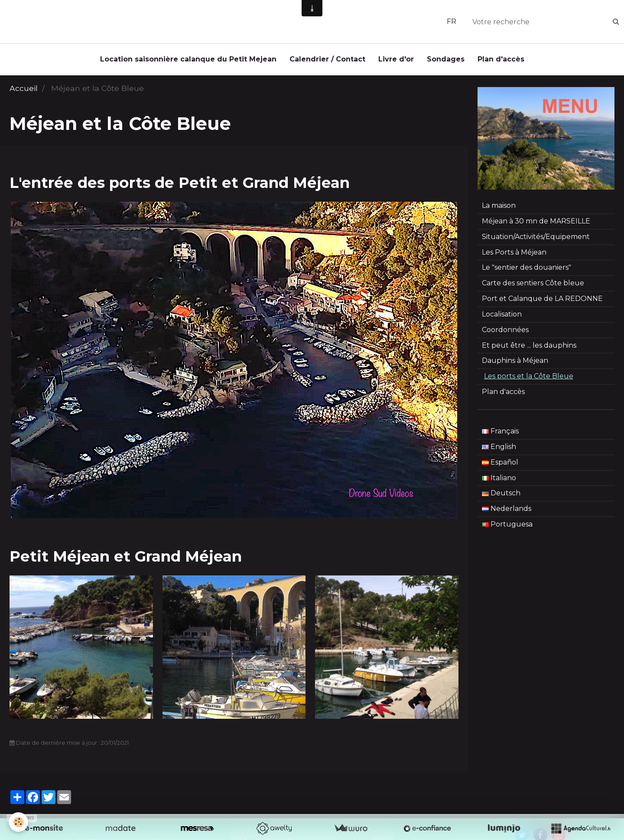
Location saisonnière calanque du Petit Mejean (188, 59)
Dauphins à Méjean (515, 363)
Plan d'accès (501, 59)
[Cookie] (18, 822)
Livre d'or (396, 59)
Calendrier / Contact (327, 59)
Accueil (24, 90)
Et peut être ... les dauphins (529, 347)
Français (500, 433)
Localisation (502, 316)
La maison (499, 208)
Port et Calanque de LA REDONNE (542, 301)
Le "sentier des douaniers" (526, 270)
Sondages (446, 59)
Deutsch (501, 495)
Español (500, 464)
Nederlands (507, 511)
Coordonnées (505, 332)
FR (452, 21)
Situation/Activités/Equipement (536, 239)
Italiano (499, 480)
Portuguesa (507, 526)
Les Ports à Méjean (514, 254)
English (499, 449)
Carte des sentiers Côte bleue (533, 285)
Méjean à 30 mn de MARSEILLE (536, 223)
